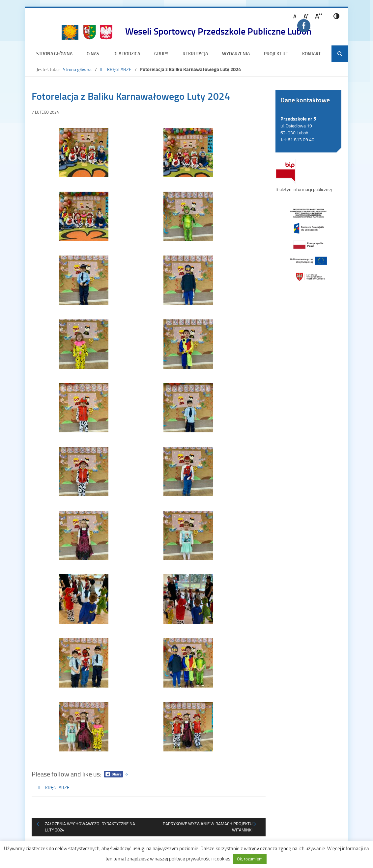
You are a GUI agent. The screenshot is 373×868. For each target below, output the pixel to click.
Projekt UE (276, 54)
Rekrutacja (195, 54)
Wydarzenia (236, 54)
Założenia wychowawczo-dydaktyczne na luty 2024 (90, 827)
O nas (93, 54)
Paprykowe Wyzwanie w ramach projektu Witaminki (208, 827)
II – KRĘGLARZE (116, 69)
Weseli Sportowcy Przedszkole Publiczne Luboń (218, 31)
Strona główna (54, 54)
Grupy (161, 54)
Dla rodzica (127, 54)
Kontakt (311, 54)
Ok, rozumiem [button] (250, 859)
